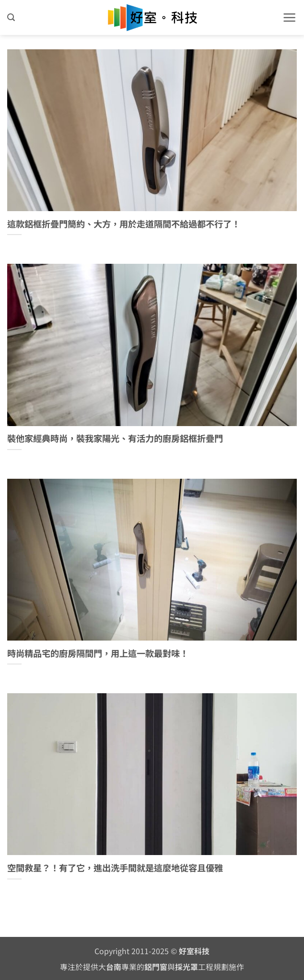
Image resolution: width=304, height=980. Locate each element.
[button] (11, 17)
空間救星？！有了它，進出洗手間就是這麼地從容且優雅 (115, 868)
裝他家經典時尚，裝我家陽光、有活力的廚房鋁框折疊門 (115, 439)
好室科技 (194, 951)
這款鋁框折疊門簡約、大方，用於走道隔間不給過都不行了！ (124, 224)
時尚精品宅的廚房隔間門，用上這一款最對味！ (98, 653)
